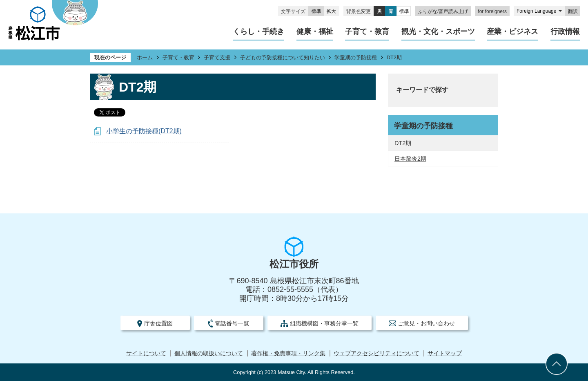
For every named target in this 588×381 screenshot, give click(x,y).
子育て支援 (217, 57)
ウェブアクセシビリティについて (376, 353)
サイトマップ (445, 353)
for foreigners (492, 11)
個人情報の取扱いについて (209, 353)
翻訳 (573, 11)
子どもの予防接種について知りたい (283, 57)
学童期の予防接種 (356, 57)
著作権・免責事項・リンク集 (288, 353)
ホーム (145, 57)
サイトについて (146, 353)
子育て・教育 (178, 57)
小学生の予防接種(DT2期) (144, 131)
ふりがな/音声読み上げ (443, 11)
